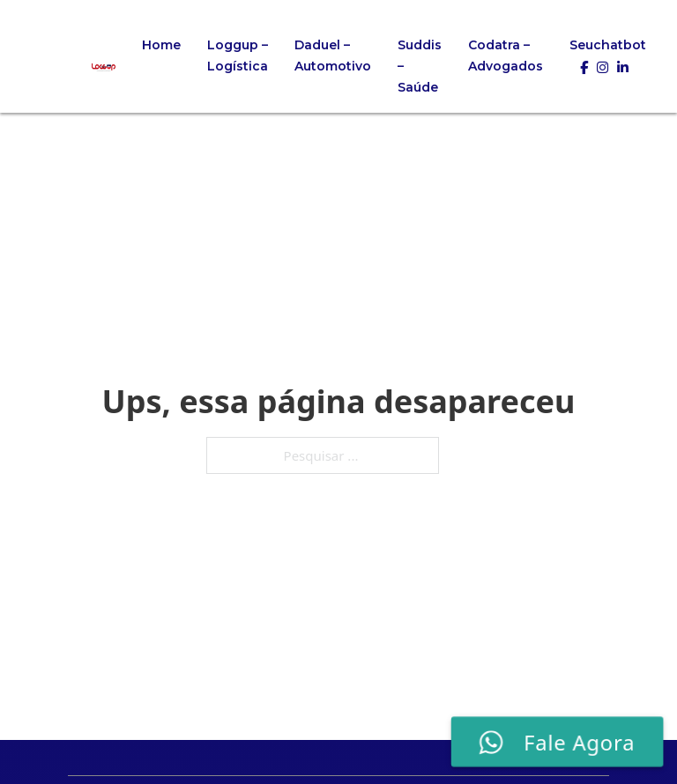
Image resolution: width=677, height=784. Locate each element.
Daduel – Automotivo (333, 55)
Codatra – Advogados (506, 55)
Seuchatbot (608, 45)
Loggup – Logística (238, 55)
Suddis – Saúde (420, 66)
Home (161, 45)
